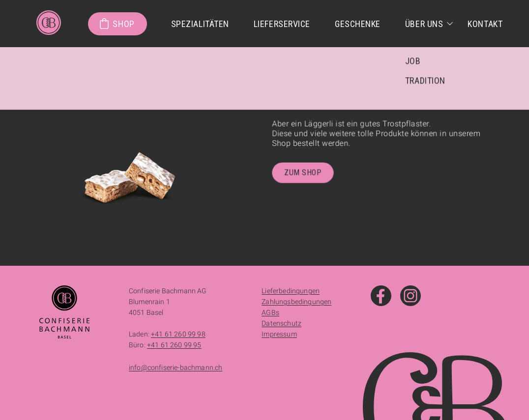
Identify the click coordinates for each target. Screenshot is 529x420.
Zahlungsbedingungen (296, 302)
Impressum (279, 334)
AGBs (270, 312)
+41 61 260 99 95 (174, 345)
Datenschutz (281, 323)
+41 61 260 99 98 (178, 334)
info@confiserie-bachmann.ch (176, 367)
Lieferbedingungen (291, 291)
